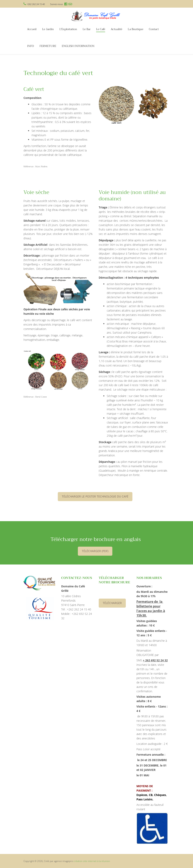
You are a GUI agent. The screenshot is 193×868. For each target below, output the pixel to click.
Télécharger (112, 603)
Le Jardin (48, 29)
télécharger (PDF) (95, 551)
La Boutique (136, 29)
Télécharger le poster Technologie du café (95, 496)
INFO (30, 46)
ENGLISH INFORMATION (78, 46)
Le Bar (87, 29)
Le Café (101, 29)
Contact (154, 29)
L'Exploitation (68, 29)
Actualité (116, 29)
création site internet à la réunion (92, 861)
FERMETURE (48, 46)
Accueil (32, 29)
